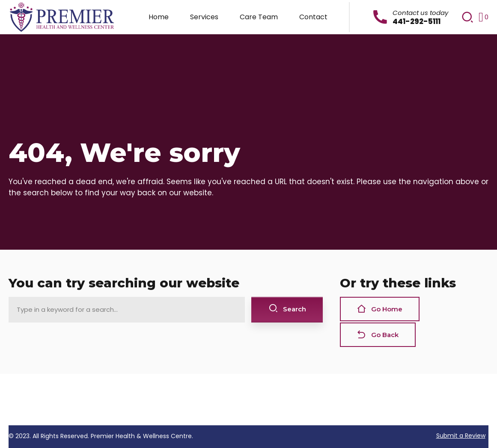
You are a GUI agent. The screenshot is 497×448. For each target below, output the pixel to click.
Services (204, 17)
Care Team (259, 17)
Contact (313, 17)
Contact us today (420, 13)
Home (159, 17)
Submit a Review (461, 436)
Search (287, 309)
